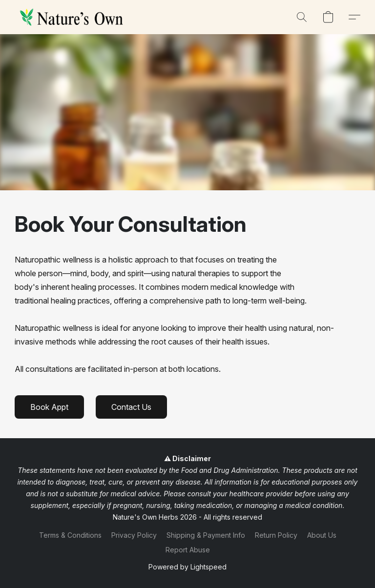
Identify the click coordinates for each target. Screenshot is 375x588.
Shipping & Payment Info (206, 535)
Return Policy (276, 535)
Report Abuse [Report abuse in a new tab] (188, 550)
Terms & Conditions (70, 535)
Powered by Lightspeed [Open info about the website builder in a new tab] (187, 567)
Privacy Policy (134, 535)
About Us (322, 535)
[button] (73, 17)
